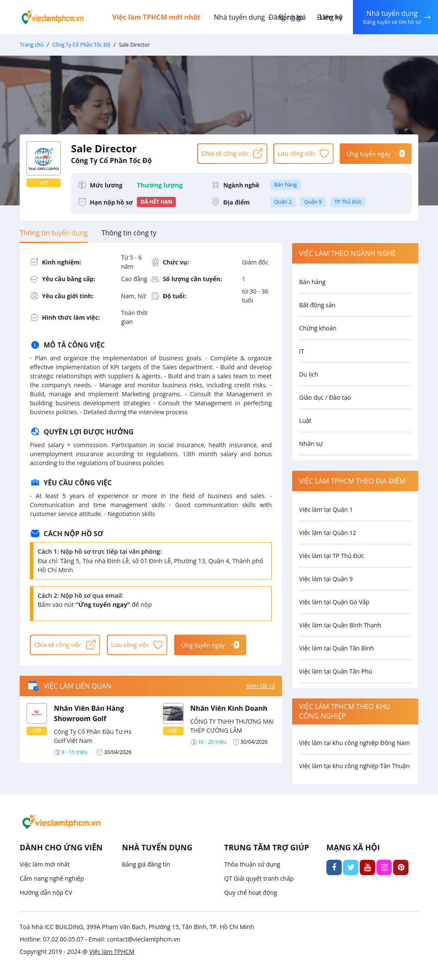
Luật (305, 420)
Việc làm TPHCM (112, 952)
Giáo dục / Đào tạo (325, 397)
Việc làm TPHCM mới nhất (157, 17)
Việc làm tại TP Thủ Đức (331, 556)
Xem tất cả (260, 686)
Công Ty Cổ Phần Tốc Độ (81, 45)
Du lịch (309, 374)
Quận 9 (313, 202)
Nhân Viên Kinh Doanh (229, 708)
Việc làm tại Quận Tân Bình (336, 648)
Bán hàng (286, 185)
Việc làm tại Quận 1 (326, 509)
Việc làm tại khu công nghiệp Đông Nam (354, 743)
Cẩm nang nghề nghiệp (52, 878)
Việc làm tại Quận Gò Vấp (334, 602)
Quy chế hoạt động (251, 892)
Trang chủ (32, 45)
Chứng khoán (318, 328)
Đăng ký (330, 17)
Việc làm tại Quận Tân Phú (336, 671)
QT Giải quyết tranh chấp (259, 878)
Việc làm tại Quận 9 (326, 579)
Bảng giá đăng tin (146, 864)
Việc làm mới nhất (45, 864)
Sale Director (130, 153)
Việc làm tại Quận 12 (327, 533)
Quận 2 (283, 202)
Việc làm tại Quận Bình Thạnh (340, 625)
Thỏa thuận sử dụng (252, 864)
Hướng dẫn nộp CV (46, 892)
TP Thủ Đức (348, 202)
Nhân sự (311, 444)
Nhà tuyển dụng (240, 17)
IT (302, 351)
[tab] (54, 233)
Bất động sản (317, 305)
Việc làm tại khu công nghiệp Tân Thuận (354, 766)
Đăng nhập (286, 17)
